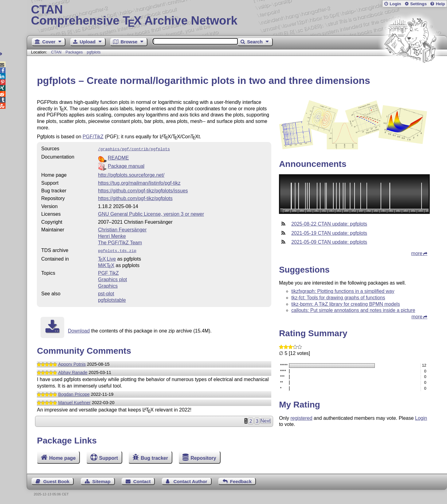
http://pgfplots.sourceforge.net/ (131, 174)
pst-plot (106, 292)
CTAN (56, 52)
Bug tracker (154, 458)
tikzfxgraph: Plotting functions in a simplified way (343, 291)
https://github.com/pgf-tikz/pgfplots (135, 198)
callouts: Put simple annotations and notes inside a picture (353, 310)
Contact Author (190, 481)
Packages (75, 52)
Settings (418, 4)
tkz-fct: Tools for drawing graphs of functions (338, 298)
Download (79, 330)
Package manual (126, 165)
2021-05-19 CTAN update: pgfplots (329, 233)
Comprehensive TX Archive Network (237, 15)
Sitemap (101, 481)
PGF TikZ (108, 272)
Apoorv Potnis (72, 363)
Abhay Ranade (73, 371)
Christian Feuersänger (122, 229)
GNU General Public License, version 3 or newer (151, 213)
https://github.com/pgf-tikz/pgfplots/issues (143, 190)
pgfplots (94, 52)
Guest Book (56, 481)
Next (266, 420)
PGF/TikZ (93, 137)
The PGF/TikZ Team (120, 242)
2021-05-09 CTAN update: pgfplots (329, 242)
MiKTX (106, 264)
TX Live (107, 258)
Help (441, 4)
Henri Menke (112, 236)
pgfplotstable (112, 299)
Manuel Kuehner (74, 401)
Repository (203, 458)
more (417, 253)
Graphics (108, 285)
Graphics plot (112, 278)
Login (395, 4)
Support (109, 458)
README (118, 157)
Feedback (241, 481)
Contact (142, 481)
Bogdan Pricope (74, 393)
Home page (62, 458)
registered (301, 418)
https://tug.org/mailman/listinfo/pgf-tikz (139, 182)
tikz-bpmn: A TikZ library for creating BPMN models (346, 304)
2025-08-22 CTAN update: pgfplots (329, 224)
